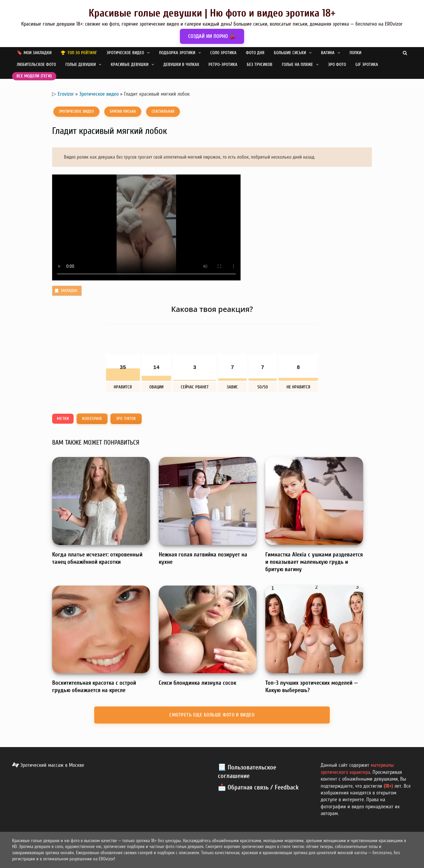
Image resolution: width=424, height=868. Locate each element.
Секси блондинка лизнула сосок (197, 683)
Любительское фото (36, 65)
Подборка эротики (177, 53)
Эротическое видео (125, 53)
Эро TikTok (126, 419)
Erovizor (66, 94)
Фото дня (255, 53)
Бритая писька (123, 111)
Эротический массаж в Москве (48, 765)
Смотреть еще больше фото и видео (212, 715)
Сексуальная (163, 111)
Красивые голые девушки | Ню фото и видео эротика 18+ (212, 13)
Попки (355, 53)
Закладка (66, 291)
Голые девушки (81, 65)
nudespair (92, 419)
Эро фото (337, 65)
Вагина (328, 53)
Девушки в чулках (181, 65)
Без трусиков (260, 65)
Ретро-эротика (223, 65)
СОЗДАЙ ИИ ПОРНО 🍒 (212, 36)
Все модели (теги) (34, 76)
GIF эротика (367, 65)
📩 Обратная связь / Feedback (258, 787)
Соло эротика (223, 53)
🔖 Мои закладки (34, 53)
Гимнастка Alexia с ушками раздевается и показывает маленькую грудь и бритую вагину (314, 562)
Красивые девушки (130, 65)
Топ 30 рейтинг (82, 53)
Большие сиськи (290, 53)
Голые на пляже (297, 65)
